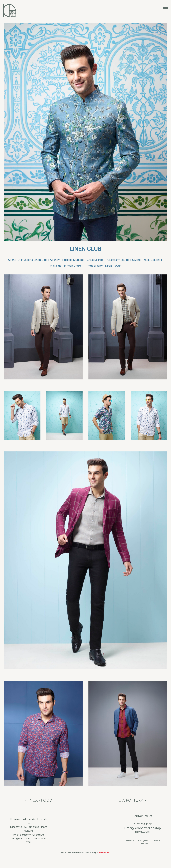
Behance (144, 844)
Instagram (143, 841)
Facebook (129, 841)
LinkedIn (156, 841)
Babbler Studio (104, 853)
